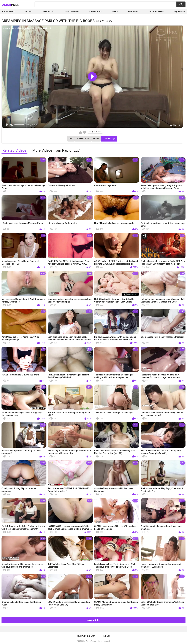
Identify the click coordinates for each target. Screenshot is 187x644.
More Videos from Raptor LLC (56, 150)
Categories (95, 11)
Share (96, 139)
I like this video (80, 132)
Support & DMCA (86, 636)
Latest (29, 11)
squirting (179, 11)
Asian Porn (8, 11)
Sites (115, 11)
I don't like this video (84, 132)
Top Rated (48, 11)
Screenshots (83, 139)
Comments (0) (109, 139)
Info (71, 139)
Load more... (94, 620)
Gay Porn (133, 11)
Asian (11, 5)
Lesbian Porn (156, 11)
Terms (106, 636)
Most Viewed (71, 11)
